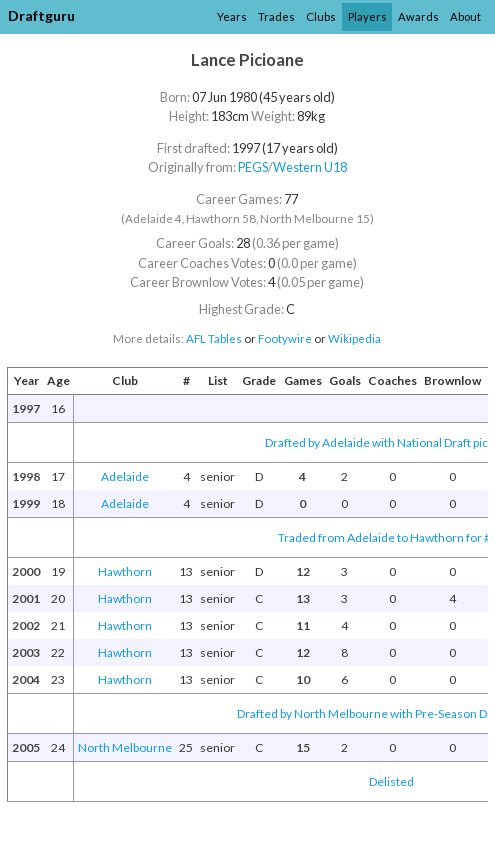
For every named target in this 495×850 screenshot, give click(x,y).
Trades (276, 16)
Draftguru (41, 15)
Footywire (285, 338)
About (465, 16)
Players (367, 16)
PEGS (253, 167)
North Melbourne (125, 747)
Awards (418, 16)
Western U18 (310, 167)
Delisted (391, 781)
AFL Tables (214, 338)
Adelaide (125, 476)
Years (232, 16)
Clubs (321, 16)
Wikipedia (354, 338)
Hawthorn (125, 571)
